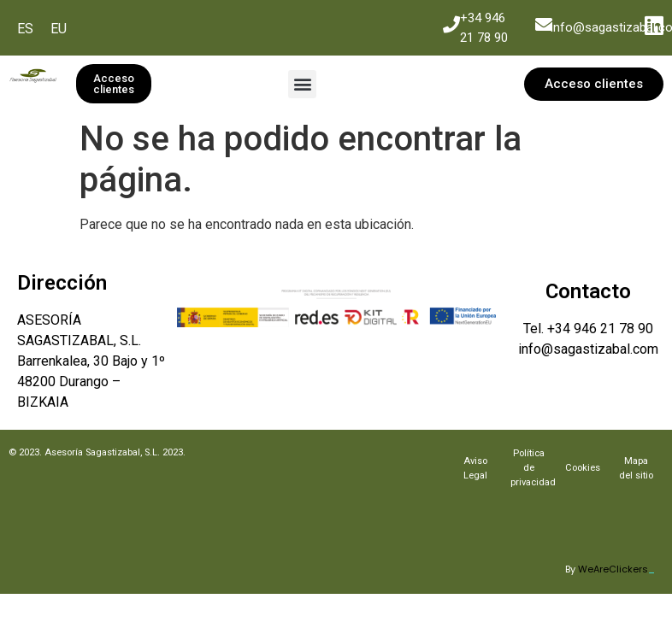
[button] (302, 84)
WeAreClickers (616, 569)
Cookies (583, 468)
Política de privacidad (533, 468)
